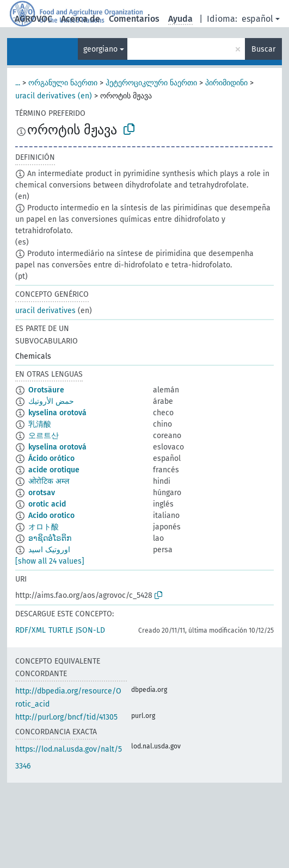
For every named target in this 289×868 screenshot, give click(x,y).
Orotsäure (46, 390)
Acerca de (81, 19)
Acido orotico (51, 516)
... (18, 83)
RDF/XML (30, 630)
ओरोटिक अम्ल (49, 481)
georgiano (100, 49)
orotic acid (47, 504)
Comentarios (134, 19)
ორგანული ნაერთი (63, 83)
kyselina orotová (57, 413)
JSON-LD (90, 630)
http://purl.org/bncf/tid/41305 (66, 717)
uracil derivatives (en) (54, 96)
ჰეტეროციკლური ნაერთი (151, 83)
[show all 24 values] (50, 561)
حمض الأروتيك (51, 401)
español (257, 19)
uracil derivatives (45, 311)
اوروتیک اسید (49, 550)
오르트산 (44, 436)
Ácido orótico (51, 458)
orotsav (42, 493)
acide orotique (54, 470)
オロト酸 (44, 527)
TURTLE (61, 630)
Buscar (263, 49)
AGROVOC (33, 19)
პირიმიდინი (226, 83)
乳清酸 (40, 424)
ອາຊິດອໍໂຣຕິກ (50, 538)
